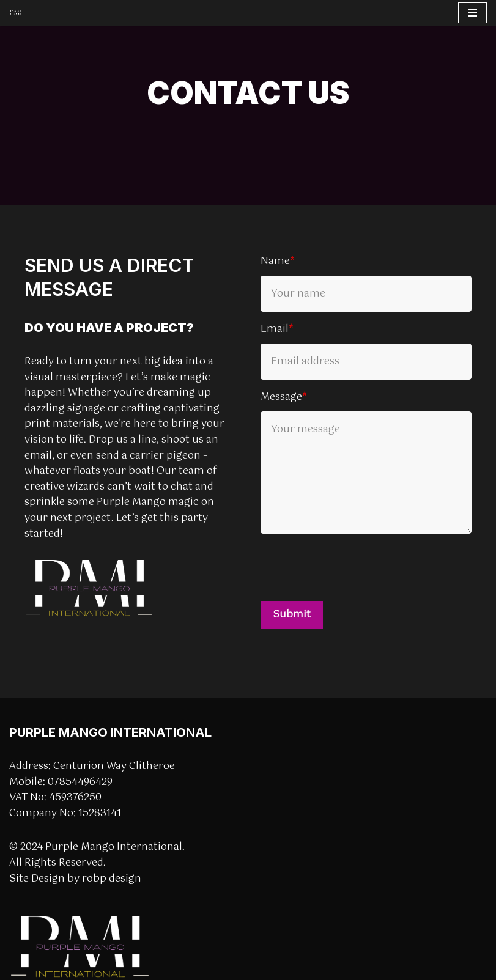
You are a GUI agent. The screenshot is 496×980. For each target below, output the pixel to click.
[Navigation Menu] (472, 13)
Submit (292, 615)
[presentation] (353, 567)
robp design (112, 879)
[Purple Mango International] (15, 13)
